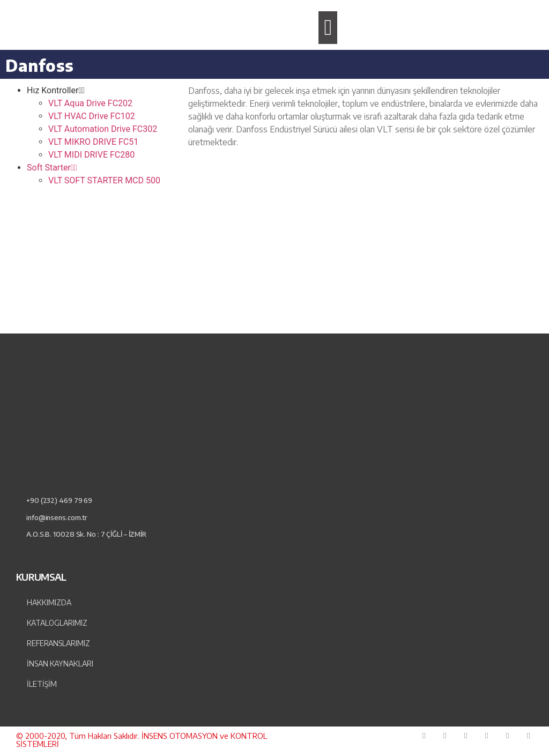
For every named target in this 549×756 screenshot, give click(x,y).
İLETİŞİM (42, 684)
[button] (328, 28)
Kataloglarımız (57, 623)
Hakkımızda (49, 602)
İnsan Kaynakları (60, 664)
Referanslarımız (58, 643)
